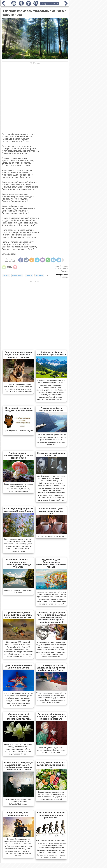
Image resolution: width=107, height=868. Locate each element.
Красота (6, 275)
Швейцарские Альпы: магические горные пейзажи (51, 353)
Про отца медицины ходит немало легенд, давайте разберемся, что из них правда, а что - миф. (51, 750)
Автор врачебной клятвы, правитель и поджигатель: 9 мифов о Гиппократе (51, 716)
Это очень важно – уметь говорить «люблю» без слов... (51, 511)
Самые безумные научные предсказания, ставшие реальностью (51, 815)
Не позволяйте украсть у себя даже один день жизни (18, 409)
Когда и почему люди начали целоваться (18, 814)
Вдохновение (17, 275)
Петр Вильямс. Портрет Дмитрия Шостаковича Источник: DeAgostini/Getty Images (18, 802)
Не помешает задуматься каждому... (51, 536)
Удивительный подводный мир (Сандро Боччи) (18, 667)
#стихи (65, 269)
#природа (64, 266)
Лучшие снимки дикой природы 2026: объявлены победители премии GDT (18, 615)
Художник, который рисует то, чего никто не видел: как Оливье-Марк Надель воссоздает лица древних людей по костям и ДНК (51, 617)
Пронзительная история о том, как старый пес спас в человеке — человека (18, 355)
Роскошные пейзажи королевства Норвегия (51, 409)
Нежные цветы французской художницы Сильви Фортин (18, 510)
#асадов (64, 271)
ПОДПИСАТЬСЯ (49, 3)
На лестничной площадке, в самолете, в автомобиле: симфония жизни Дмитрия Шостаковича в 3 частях (18, 766)
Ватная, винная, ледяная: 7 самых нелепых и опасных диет (51, 765)
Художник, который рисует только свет (51, 454)
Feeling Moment (61, 275)
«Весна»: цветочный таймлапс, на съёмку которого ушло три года (18, 716)
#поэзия (58, 269)
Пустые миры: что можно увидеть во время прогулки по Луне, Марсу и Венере (51, 668)
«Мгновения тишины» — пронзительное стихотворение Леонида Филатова (18, 563)
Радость (29, 275)
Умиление (39, 275)
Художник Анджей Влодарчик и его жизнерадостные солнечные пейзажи (51, 563)
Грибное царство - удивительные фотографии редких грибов (18, 455)
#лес (57, 266)
